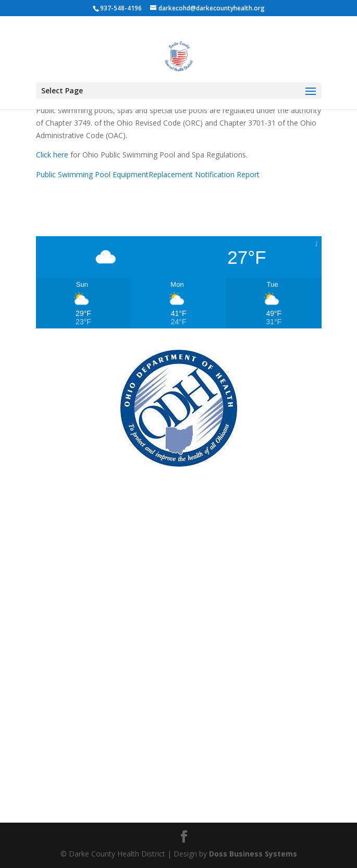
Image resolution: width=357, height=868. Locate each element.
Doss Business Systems (253, 854)
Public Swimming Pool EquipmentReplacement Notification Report (148, 174)
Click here (52, 155)
